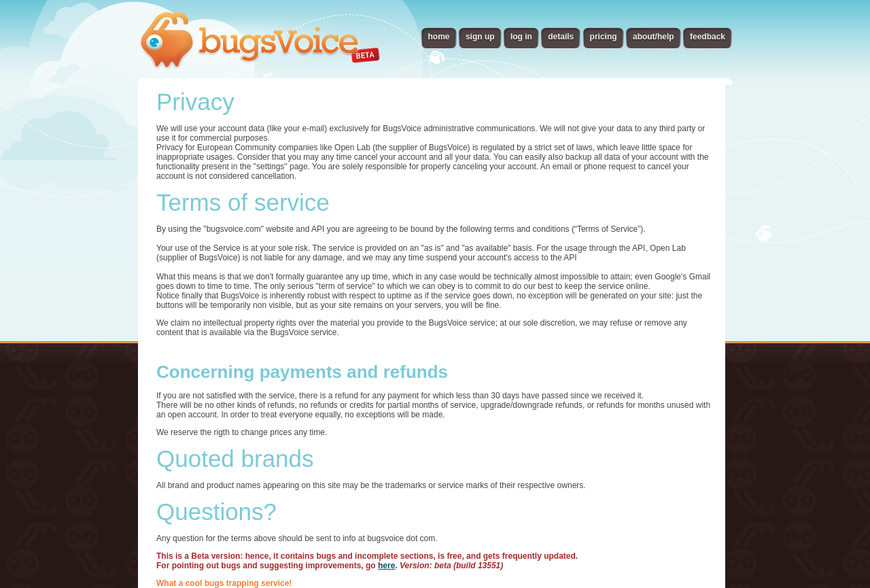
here (386, 566)
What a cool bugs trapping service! (224, 583)
